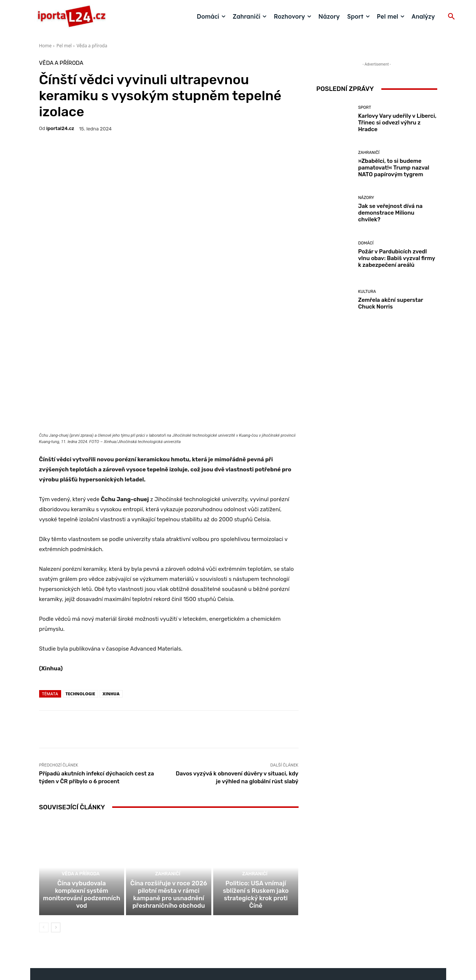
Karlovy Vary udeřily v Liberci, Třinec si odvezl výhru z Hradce (397, 123)
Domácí (366, 243)
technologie (80, 607)
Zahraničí (168, 796)
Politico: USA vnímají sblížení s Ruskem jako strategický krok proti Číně (256, 819)
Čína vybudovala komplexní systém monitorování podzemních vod (81, 819)
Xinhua (111, 607)
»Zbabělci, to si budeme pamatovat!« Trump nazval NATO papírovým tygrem (394, 168)
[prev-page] (44, 847)
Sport (365, 108)
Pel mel (64, 46)
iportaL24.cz (60, 128)
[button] (451, 17)
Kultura (367, 292)
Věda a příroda (92, 46)
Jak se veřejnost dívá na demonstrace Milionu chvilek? (390, 213)
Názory (366, 198)
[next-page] (56, 847)
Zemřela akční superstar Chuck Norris (391, 303)
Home (45, 46)
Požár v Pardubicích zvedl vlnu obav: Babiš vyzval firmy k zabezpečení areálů (397, 258)
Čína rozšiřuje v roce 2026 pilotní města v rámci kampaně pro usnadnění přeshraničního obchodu (169, 816)
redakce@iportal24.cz (251, 922)
